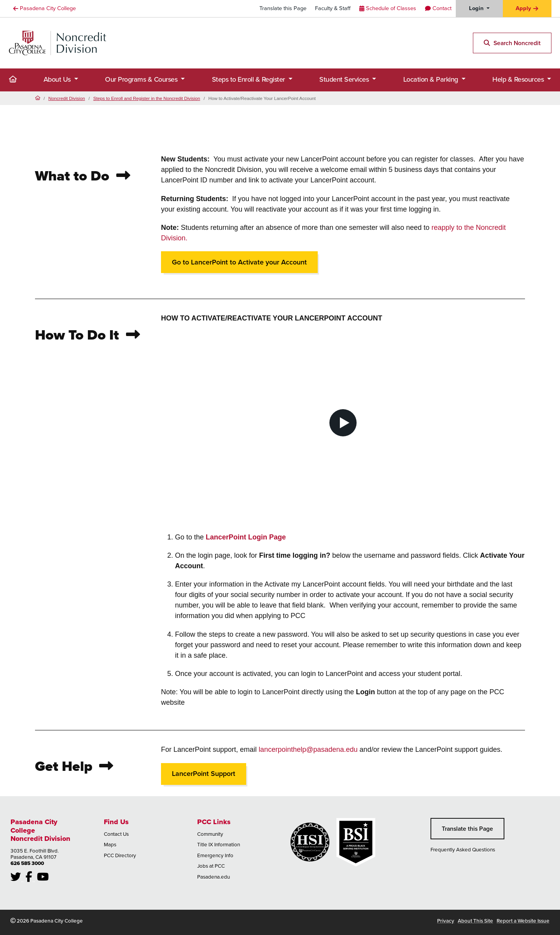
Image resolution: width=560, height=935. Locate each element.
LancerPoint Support (204, 774)
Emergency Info (215, 855)
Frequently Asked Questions (463, 849)
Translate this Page (283, 8)
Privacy (446, 921)
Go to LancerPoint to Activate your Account (239, 262)
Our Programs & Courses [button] (142, 79)
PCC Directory (120, 855)
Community (210, 834)
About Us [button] (58, 79)
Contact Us (116, 834)
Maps (110, 844)
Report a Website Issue (523, 921)
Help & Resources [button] (519, 79)
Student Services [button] (345, 79)
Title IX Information (219, 844)
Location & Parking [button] (432, 79)
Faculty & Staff (333, 8)
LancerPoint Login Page (246, 537)
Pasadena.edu (213, 877)
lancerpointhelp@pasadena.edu (308, 749)
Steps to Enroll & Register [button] (249, 79)
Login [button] (477, 8)
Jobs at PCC (211, 866)
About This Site (475, 921)
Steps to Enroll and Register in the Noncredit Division (147, 98)
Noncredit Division (66, 98)
